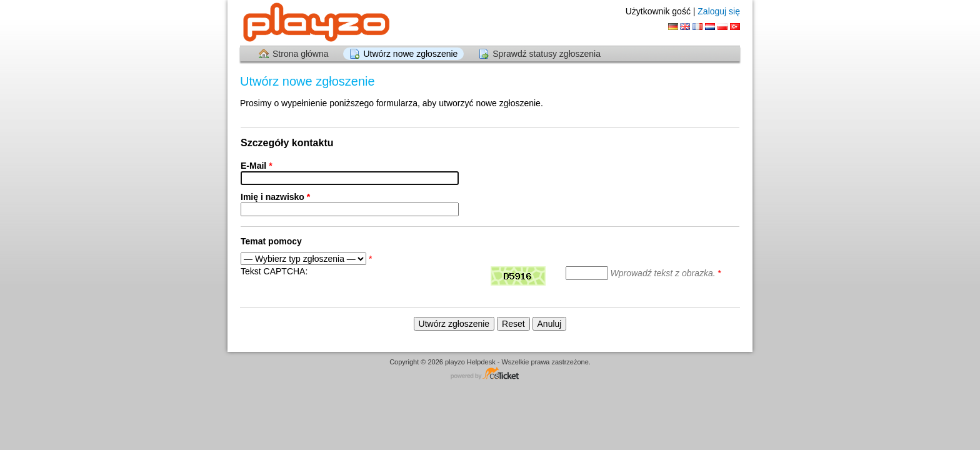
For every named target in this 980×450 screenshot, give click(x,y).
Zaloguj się (719, 11)
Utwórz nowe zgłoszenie (410, 54)
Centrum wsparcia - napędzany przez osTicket (490, 374)
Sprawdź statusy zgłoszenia (547, 54)
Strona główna (301, 54)
